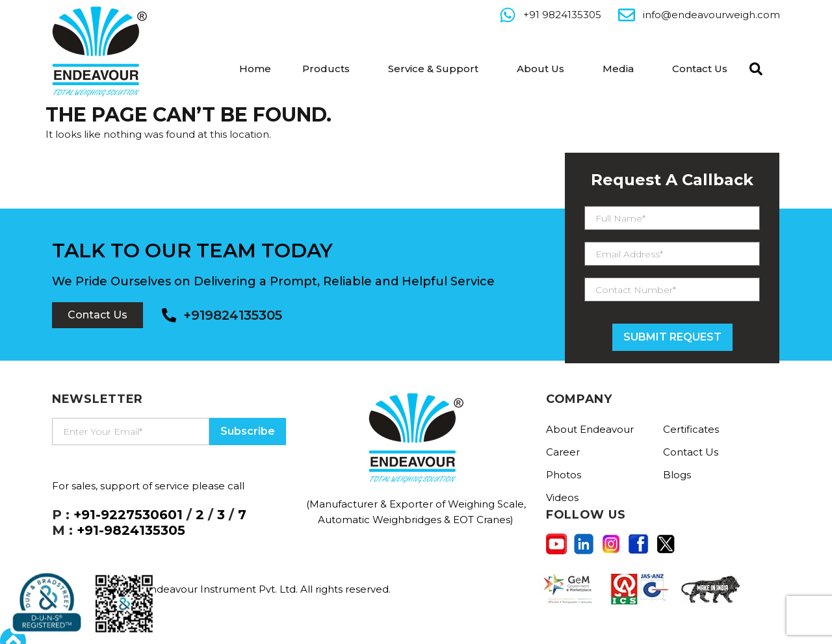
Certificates (691, 429)
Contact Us (700, 69)
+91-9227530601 (128, 515)
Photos (564, 475)
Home (255, 69)
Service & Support (433, 69)
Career (563, 452)
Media (618, 69)
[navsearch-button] (753, 68)
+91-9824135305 (131, 530)
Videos (562, 497)
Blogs (677, 475)
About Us (540, 69)
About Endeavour (590, 429)
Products (326, 69)
